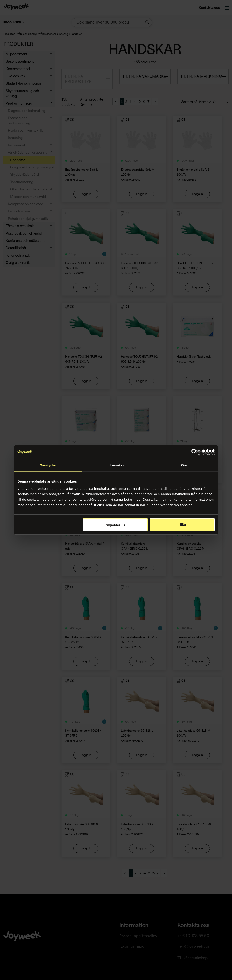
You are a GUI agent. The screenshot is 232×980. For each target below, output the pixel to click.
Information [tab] (116, 465)
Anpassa (115, 524)
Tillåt (182, 524)
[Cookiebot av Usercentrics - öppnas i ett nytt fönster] (195, 452)
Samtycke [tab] (48, 465)
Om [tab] (184, 465)
